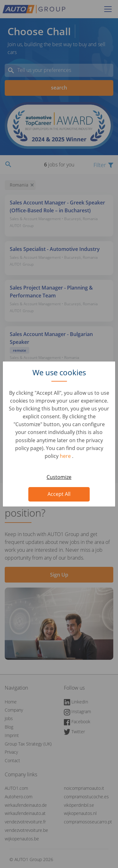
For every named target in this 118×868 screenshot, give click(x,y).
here (66, 456)
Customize (59, 477)
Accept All (59, 494)
